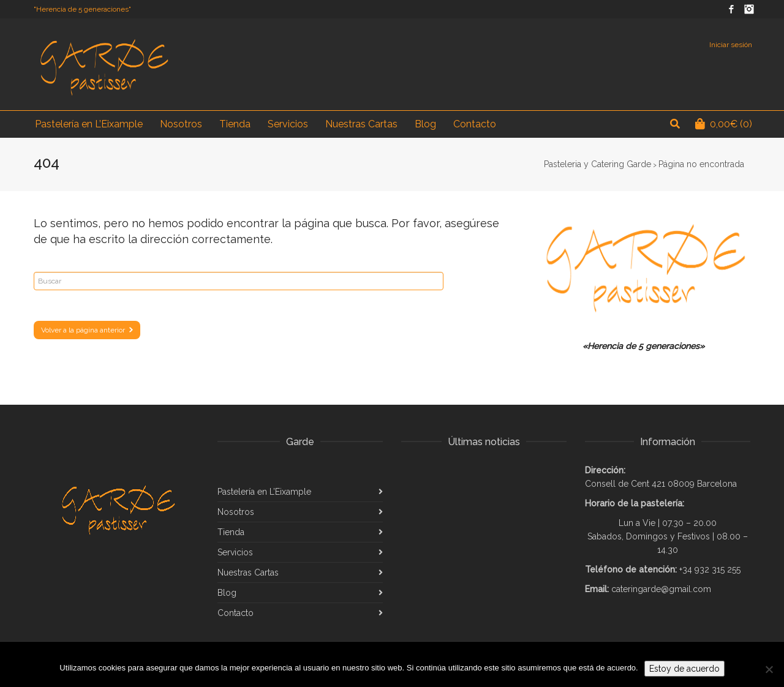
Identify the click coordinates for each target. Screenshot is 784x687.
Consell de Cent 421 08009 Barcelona (661, 484)
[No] (769, 669)
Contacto (236, 613)
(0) (724, 124)
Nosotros (236, 512)
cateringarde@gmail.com (661, 589)
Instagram (749, 9)
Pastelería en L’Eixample (264, 492)
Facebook (731, 9)
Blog (227, 593)
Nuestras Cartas (248, 572)
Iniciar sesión (731, 45)
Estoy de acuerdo (684, 669)
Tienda (231, 532)
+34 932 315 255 (710, 569)
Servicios (235, 552)
